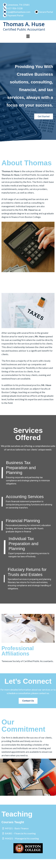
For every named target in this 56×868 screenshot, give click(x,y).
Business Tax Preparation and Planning (21, 468)
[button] (28, 37)
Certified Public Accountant (24, 29)
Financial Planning (23, 521)
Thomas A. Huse (24, 24)
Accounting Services (25, 497)
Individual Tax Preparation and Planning (23, 544)
